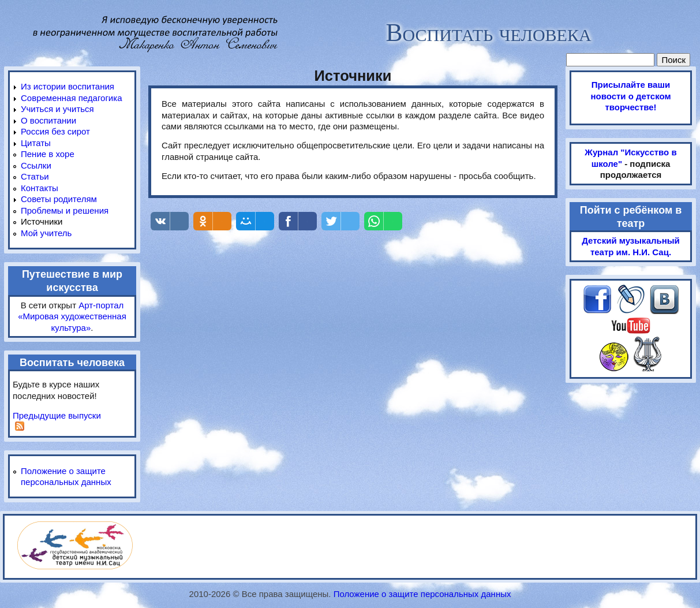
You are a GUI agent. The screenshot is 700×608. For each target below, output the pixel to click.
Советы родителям (59, 199)
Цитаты (36, 143)
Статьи (35, 176)
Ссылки (36, 165)
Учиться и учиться (57, 109)
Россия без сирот (55, 131)
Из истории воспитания (68, 86)
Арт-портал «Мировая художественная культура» (72, 316)
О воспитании (48, 120)
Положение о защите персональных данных (422, 594)
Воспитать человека (488, 32)
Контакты (40, 188)
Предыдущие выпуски (57, 415)
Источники (42, 221)
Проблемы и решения (65, 210)
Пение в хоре (48, 154)
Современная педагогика (71, 98)
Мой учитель (46, 233)
